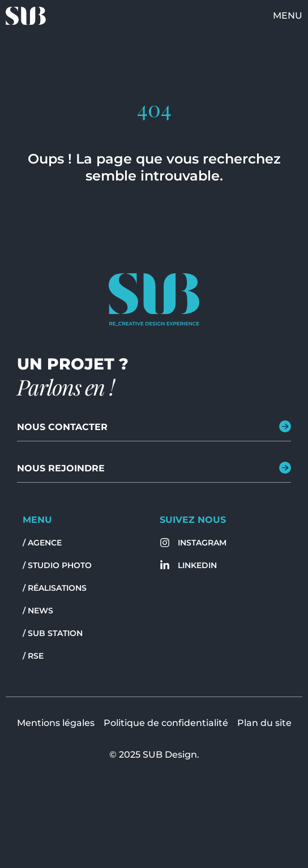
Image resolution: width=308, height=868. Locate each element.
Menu (288, 16)
